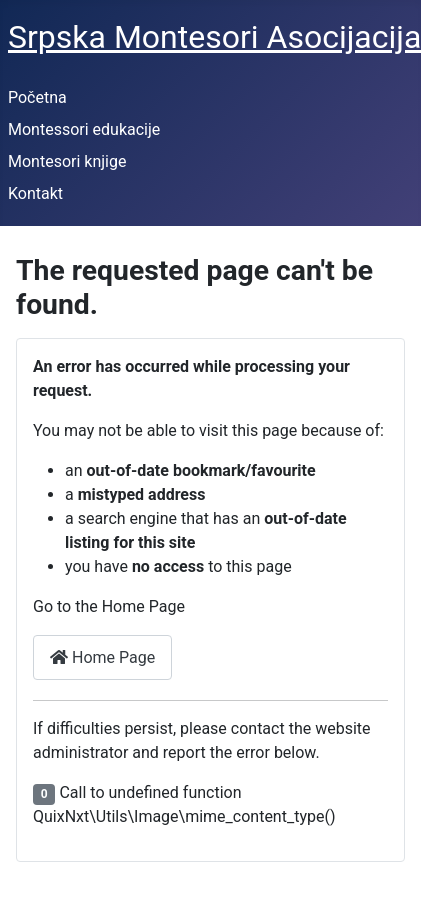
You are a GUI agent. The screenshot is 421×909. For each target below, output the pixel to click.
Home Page (102, 657)
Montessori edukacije (84, 129)
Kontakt (35, 193)
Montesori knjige (67, 161)
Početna (37, 97)
